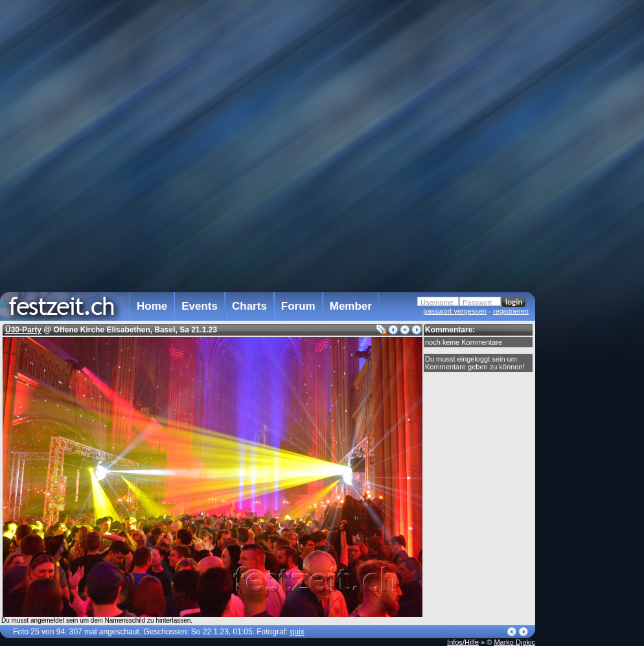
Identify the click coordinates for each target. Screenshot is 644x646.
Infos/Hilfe (463, 642)
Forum (298, 306)
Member (351, 306)
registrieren (511, 311)
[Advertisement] (592, 261)
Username (437, 303)
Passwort (477, 303)
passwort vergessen (455, 311)
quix (297, 632)
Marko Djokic (514, 642)
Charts (249, 306)
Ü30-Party (23, 330)
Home (152, 306)
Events (200, 306)
